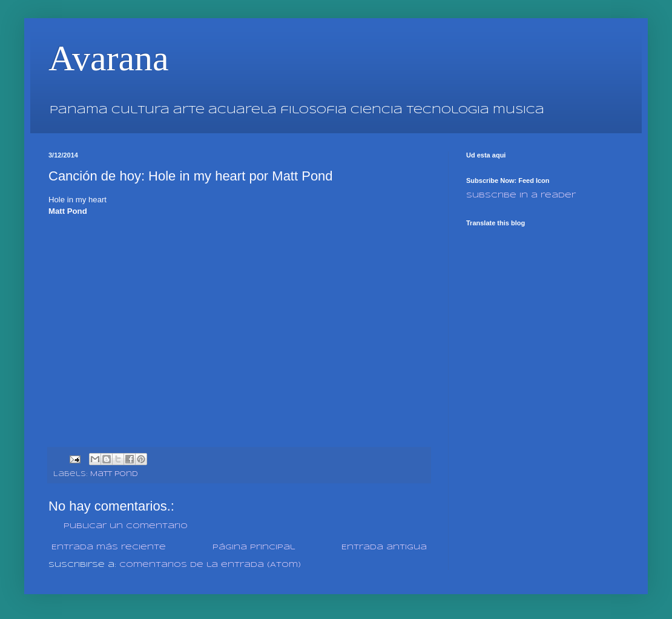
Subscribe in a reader (521, 195)
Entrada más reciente (109, 547)
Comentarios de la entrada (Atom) (210, 565)
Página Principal (254, 547)
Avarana (109, 58)
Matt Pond (114, 474)
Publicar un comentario (126, 526)
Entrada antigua (384, 547)
